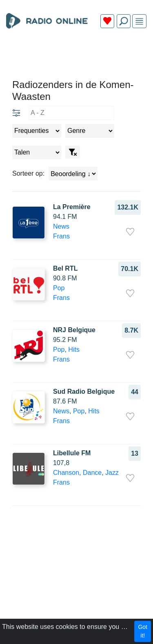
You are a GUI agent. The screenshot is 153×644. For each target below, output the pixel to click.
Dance (92, 473)
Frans (61, 236)
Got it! (143, 631)
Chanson (66, 473)
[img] (139, 21)
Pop (59, 288)
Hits (74, 350)
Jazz (112, 473)
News (61, 226)
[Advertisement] (76, 54)
